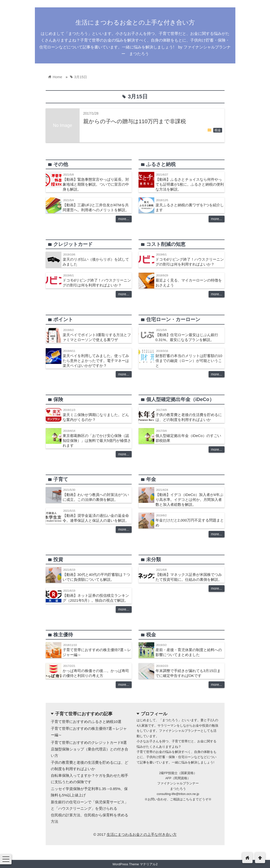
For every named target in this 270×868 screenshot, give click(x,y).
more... (124, 219)
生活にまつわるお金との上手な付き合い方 (135, 22)
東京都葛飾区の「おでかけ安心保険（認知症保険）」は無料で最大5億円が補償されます (97, 441)
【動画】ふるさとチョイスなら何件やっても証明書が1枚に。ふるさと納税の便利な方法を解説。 (190, 184)
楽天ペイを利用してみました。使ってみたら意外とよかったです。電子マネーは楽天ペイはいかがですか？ (96, 361)
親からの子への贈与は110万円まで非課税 (135, 121)
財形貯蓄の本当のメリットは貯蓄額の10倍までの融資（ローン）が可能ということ (189, 361)
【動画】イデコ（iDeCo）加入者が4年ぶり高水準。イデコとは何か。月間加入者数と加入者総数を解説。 (189, 500)
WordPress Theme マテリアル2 (135, 864)
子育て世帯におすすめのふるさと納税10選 (86, 722)
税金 (218, 130)
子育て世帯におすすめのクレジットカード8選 (89, 742)
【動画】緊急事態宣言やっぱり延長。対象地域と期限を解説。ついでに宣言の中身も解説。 (96, 184)
